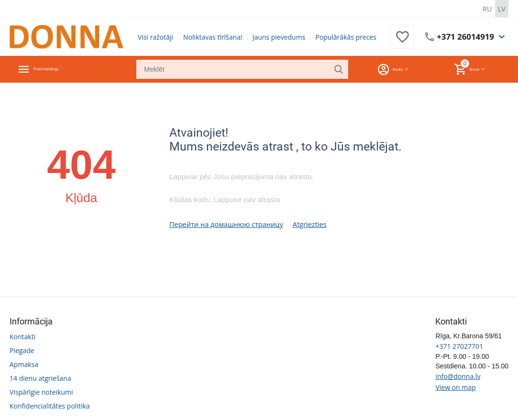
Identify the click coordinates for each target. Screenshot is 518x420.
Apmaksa (24, 363)
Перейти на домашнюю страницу (224, 223)
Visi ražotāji (155, 37)
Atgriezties (305, 223)
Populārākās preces (346, 37)
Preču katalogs (62, 69)
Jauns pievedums (279, 37)
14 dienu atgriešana (40, 377)
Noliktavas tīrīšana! (213, 37)
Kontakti (22, 336)
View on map (455, 386)
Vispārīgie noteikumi (41, 391)
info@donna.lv (458, 375)
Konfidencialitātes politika (50, 405)
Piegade (22, 350)
